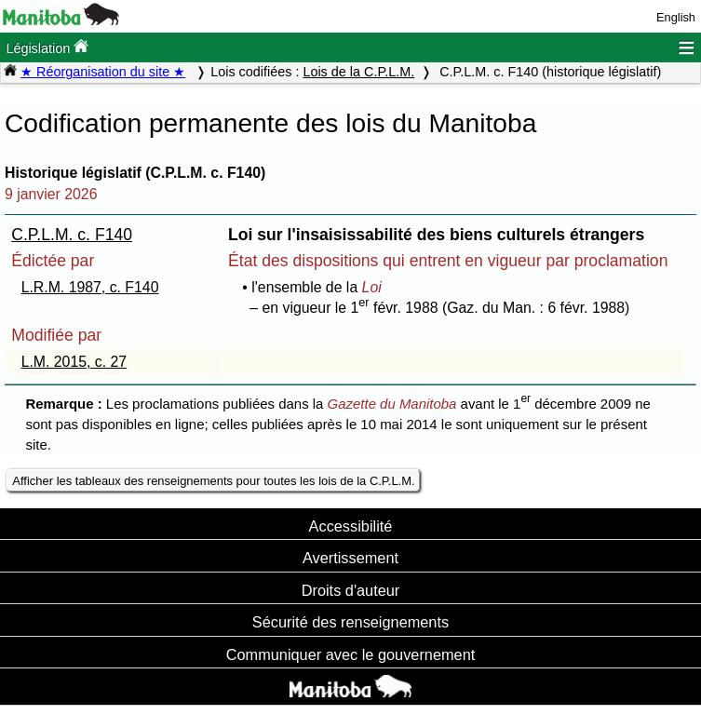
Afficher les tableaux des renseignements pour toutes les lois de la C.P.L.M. (213, 481)
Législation (47, 47)
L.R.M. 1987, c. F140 (90, 287)
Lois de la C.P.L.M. (358, 72)
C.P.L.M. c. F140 (72, 235)
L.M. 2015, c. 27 (74, 362)
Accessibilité (351, 526)
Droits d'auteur (351, 590)
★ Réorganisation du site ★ (103, 72)
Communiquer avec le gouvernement (350, 654)
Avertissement (350, 558)
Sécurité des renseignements (350, 622)
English (676, 17)
